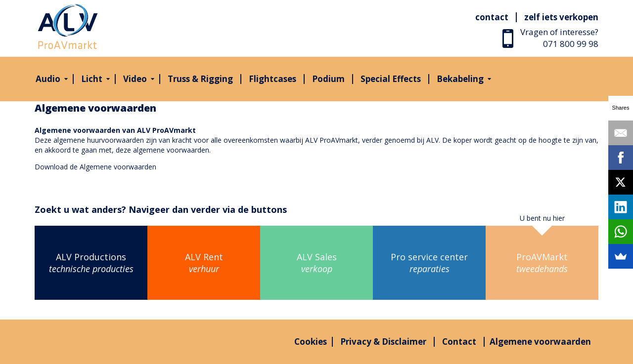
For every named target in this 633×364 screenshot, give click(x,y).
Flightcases (272, 79)
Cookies (311, 342)
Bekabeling (460, 79)
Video (135, 79)
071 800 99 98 (571, 44)
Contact (492, 17)
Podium (328, 79)
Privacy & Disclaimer (383, 342)
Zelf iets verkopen (561, 17)
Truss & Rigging (200, 79)
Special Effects (391, 79)
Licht (92, 79)
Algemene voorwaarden (118, 167)
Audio (48, 79)
